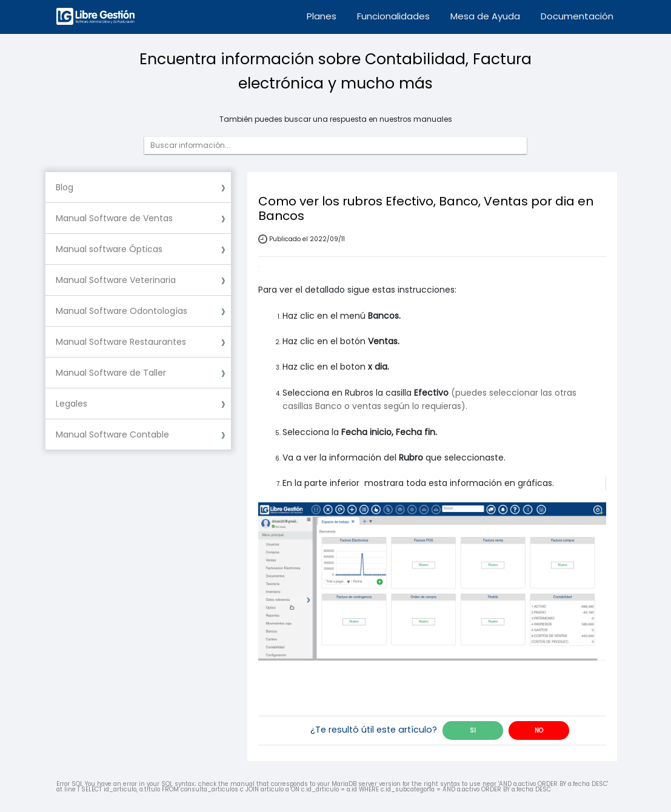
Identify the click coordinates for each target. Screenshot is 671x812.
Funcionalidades (393, 16)
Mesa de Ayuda (485, 16)
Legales (72, 404)
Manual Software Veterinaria (116, 280)
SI (473, 730)
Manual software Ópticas (109, 249)
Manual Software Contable (112, 434)
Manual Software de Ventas (114, 218)
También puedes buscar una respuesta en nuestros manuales (336, 119)
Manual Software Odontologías (122, 311)
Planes (322, 16)
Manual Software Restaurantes (121, 342)
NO (539, 730)
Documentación (577, 16)
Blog (65, 187)
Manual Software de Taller (111, 373)
